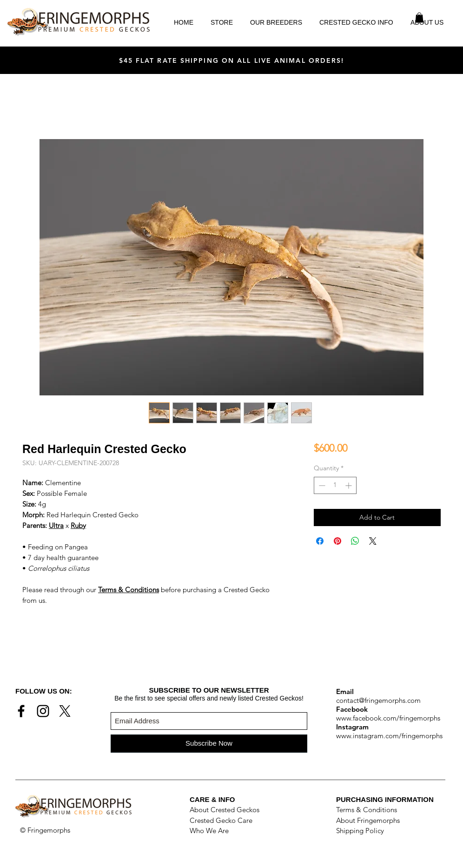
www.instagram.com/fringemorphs (389, 736)
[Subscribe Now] (209, 744)
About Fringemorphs (368, 820)
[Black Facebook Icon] (21, 711)
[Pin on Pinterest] (337, 541)
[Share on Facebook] (320, 541)
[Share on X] (373, 541)
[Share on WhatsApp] (355, 541)
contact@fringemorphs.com (378, 700)
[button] (419, 18)
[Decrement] (321, 485)
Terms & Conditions (367, 810)
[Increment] (349, 485)
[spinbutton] (335, 485)
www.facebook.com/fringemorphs (388, 718)
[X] (65, 711)
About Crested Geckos (225, 810)
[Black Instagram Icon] (43, 711)
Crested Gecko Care (221, 820)
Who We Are (209, 831)
